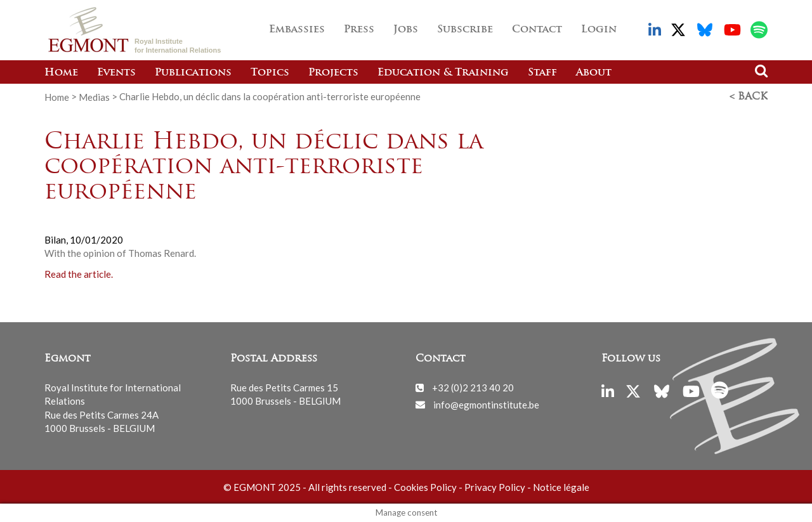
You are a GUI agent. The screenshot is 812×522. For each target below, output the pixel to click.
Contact (537, 30)
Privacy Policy (495, 487)
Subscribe (465, 30)
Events (116, 73)
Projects (333, 73)
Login (599, 30)
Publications (193, 73)
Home (61, 73)
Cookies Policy (425, 487)
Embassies (297, 30)
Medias (94, 96)
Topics (270, 73)
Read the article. (79, 273)
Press (359, 30)
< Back (749, 97)
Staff (542, 73)
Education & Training (443, 73)
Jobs (406, 30)
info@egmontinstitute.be (486, 404)
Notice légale (561, 487)
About (594, 73)
